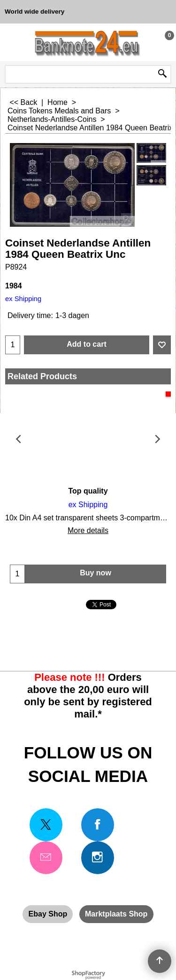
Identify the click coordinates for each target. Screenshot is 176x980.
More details (88, 530)
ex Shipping (23, 299)
